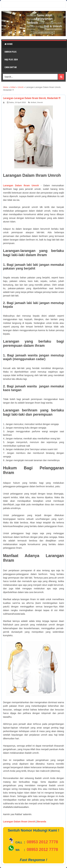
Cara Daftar (11, 67)
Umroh (40, 102)
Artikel (33, 102)
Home (9, 44)
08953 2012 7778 (42, 842)
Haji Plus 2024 (11, 59)
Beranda (42, 822)
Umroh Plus (11, 52)
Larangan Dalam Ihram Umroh (21, 185)
